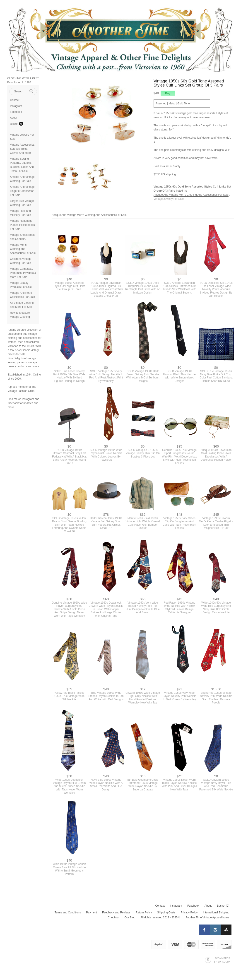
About (13, 118)
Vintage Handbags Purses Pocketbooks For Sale (22, 225)
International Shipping (216, 913)
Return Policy (144, 913)
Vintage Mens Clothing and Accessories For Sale (23, 249)
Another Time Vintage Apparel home (207, 917)
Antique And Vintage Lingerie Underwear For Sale (22, 191)
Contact (15, 100)
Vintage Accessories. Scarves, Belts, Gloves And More (23, 149)
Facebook (16, 112)
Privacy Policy (189, 913)
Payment (91, 913)
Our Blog (130, 917)
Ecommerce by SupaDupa (222, 960)
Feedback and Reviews (116, 913)
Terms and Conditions (68, 913)
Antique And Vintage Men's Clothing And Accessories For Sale (191, 195)
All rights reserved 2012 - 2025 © (160, 917)
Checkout (114, 917)
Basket (14, 124)
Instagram (16, 106)
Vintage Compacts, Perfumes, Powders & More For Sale (23, 273)
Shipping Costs (166, 913)
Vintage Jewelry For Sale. (169, 199)
